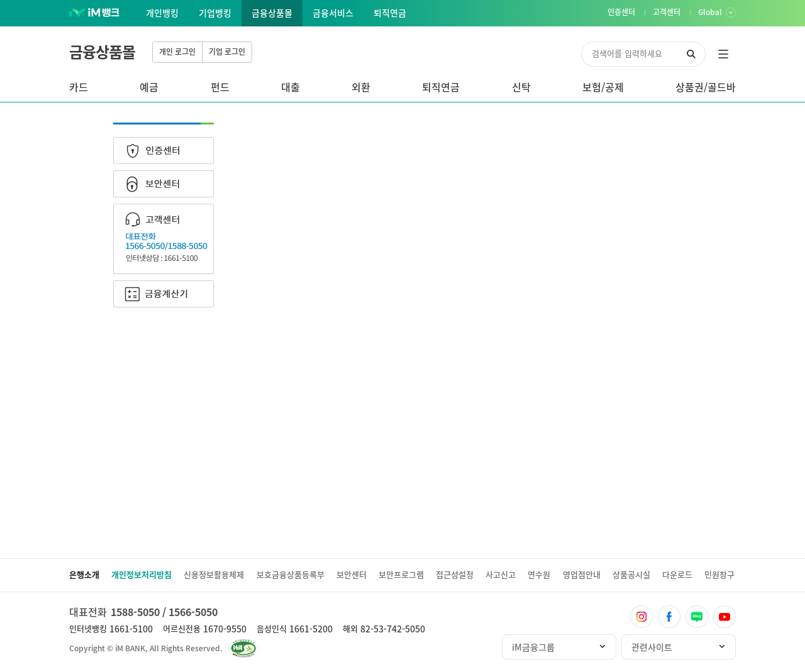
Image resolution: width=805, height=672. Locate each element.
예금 (149, 87)
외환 (361, 87)
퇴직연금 (441, 87)
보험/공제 (603, 87)
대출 (291, 87)
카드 (79, 87)
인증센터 (164, 151)
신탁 (521, 87)
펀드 (220, 87)
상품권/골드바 (706, 87)
